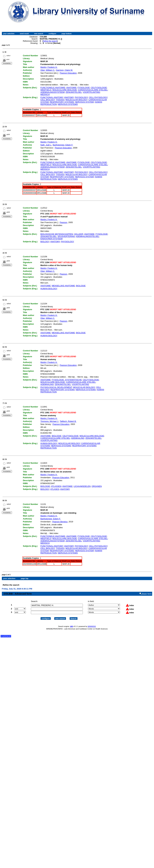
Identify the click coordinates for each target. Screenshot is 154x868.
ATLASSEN (56, 486)
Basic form (147, 591)
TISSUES (60, 100)
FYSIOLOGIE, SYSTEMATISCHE (67, 380)
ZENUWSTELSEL (74, 92)
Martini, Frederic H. (49, 67)
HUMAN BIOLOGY (49, 289)
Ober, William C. (48, 70)
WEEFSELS (46, 90)
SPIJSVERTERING (66, 236)
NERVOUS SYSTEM (84, 102)
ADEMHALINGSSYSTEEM (52, 92)
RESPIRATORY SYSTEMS (62, 102)
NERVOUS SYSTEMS (68, 104)
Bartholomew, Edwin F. (63, 145)
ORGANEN (97, 486)
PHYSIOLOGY (81, 97)
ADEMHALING (47, 384)
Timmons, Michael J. (50, 421)
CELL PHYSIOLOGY (98, 97)
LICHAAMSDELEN (82, 486)
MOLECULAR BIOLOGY (76, 100)
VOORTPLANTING (91, 92)
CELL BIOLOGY (48, 100)
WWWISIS (92, 624)
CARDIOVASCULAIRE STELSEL (93, 90)
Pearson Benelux (60, 522)
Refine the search (50, 41)
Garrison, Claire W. (64, 70)
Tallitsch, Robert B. (68, 421)
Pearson (63, 222)
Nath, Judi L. (46, 145)
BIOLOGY (45, 242)
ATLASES (55, 489)
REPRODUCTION (48, 448)
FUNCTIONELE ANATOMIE (53, 88)
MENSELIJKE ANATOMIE (63, 286)
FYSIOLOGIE (84, 88)
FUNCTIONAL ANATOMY (52, 97)
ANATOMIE (71, 88)
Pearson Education (68, 73)
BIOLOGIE (81, 286)
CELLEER (79, 234)
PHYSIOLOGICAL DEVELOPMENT (56, 387)
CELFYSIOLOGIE (99, 88)
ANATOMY (69, 97)
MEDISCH (45, 94)
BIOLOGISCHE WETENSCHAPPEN (57, 234)
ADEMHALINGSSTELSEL (87, 236)
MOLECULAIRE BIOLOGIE (65, 90)
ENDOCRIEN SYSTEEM (51, 239)
